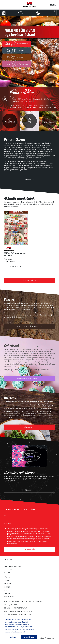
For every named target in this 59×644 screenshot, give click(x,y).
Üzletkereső (30, 280)
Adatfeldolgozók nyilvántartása (18, 611)
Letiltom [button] (13, 637)
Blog (6, 590)
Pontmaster (9, 597)
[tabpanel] (29, 51)
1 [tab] (29, 85)
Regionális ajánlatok (13, 566)
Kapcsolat (8, 593)
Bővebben (29, 427)
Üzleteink (8, 569)
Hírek (6, 563)
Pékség (7, 577)
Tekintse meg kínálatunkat (29, 326)
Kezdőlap (8, 559)
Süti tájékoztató (11, 605)
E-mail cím (7, 523)
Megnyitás (16, 267)
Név (5, 515)
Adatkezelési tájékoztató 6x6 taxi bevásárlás (23, 601)
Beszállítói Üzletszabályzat (16, 608)
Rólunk (7, 572)
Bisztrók (8, 584)
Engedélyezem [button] (29, 637)
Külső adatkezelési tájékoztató (17, 614)
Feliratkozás (30, 549)
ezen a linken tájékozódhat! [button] (15, 632)
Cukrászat (8, 580)
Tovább (30, 179)
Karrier (7, 587)
